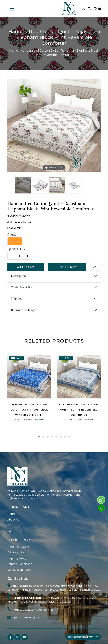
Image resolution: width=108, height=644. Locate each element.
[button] (101, 9)
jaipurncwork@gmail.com (30, 617)
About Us (13, 520)
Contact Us (14, 531)
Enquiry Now (67, 267)
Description (19, 276)
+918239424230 (24, 610)
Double (15, 241)
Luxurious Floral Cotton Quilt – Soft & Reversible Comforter (79, 410)
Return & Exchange (24, 310)
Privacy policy (16, 552)
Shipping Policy (17, 558)
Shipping (17, 298)
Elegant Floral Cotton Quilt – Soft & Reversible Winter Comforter (29, 410)
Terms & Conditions (20, 564)
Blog (10, 525)
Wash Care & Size (22, 287)
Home (14, 51)
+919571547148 (44, 610)
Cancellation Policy (19, 570)
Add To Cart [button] (26, 267)
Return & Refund (18, 547)
